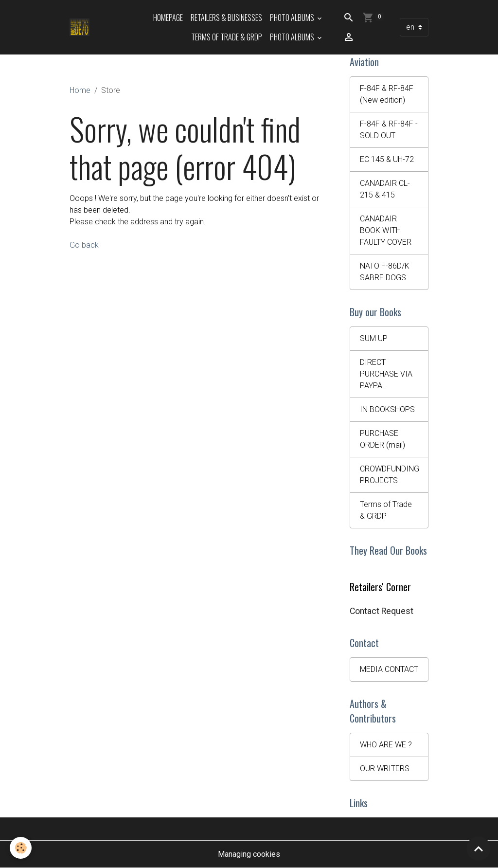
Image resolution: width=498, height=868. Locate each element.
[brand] (80, 27)
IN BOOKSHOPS (387, 409)
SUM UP (374, 338)
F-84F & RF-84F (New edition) (387, 94)
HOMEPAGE (168, 18)
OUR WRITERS (385, 769)
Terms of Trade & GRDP (227, 37)
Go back (84, 245)
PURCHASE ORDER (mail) (382, 439)
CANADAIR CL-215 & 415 (385, 189)
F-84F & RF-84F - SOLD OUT (389, 130)
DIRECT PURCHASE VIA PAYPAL (386, 374)
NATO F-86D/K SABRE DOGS (385, 272)
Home (80, 90)
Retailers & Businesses (226, 18)
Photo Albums (293, 18)
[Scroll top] (479, 849)
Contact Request (382, 611)
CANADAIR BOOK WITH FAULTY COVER (386, 230)
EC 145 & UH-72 (387, 159)
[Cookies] (21, 848)
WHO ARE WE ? (386, 745)
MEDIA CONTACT (389, 669)
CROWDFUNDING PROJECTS (390, 475)
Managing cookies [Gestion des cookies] (249, 854)
